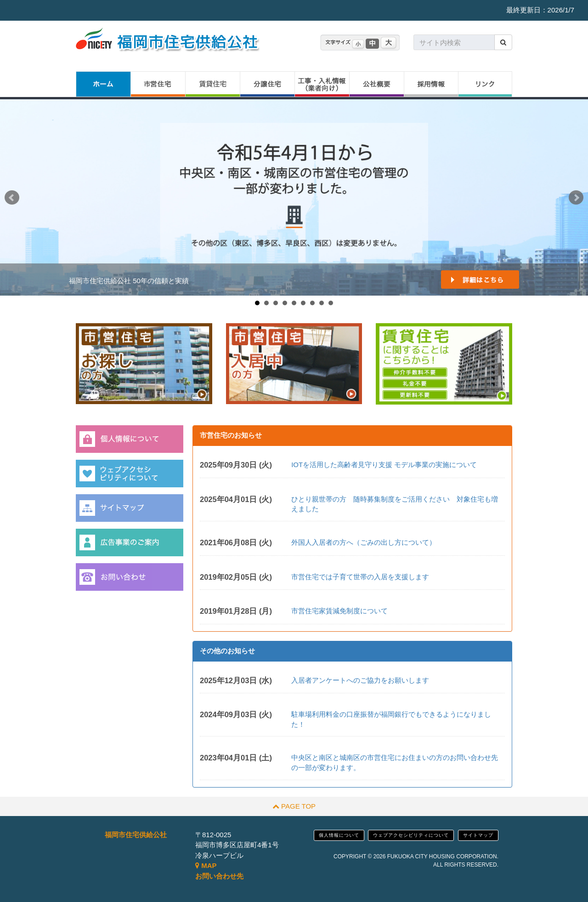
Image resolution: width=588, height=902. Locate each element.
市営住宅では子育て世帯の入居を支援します (360, 577)
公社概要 (376, 84)
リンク (485, 84)
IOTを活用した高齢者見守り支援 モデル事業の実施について (384, 465)
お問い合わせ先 (219, 876)
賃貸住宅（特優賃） (212, 84)
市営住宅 (158, 84)
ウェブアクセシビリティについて (411, 835)
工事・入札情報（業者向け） (322, 84)
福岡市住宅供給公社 (136, 835)
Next (576, 198)
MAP (206, 865)
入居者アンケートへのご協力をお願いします (360, 680)
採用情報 (431, 84)
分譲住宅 (267, 84)
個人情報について (339, 835)
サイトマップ (478, 835)
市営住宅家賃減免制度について (339, 611)
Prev (12, 198)
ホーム (103, 84)
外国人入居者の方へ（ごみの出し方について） (364, 542)
